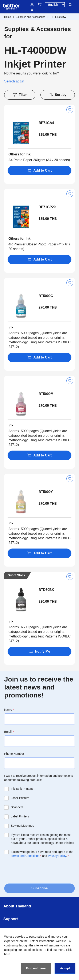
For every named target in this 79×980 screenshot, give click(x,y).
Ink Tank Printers (22, 789)
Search (70, 5)
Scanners (17, 807)
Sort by (58, 95)
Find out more (36, 968)
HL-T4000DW (58, 17)
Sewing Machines (23, 826)
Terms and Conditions (25, 856)
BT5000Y (46, 492)
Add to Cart (39, 171)
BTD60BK (46, 590)
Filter (20, 95)
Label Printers (20, 816)
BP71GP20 (47, 207)
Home (8, 17)
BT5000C (46, 296)
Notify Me (39, 652)
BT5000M (46, 394)
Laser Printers (20, 798)
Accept (65, 968)
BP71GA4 (46, 123)
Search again (14, 81)
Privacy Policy (57, 856)
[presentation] (36, 870)
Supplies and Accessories (31, 17)
